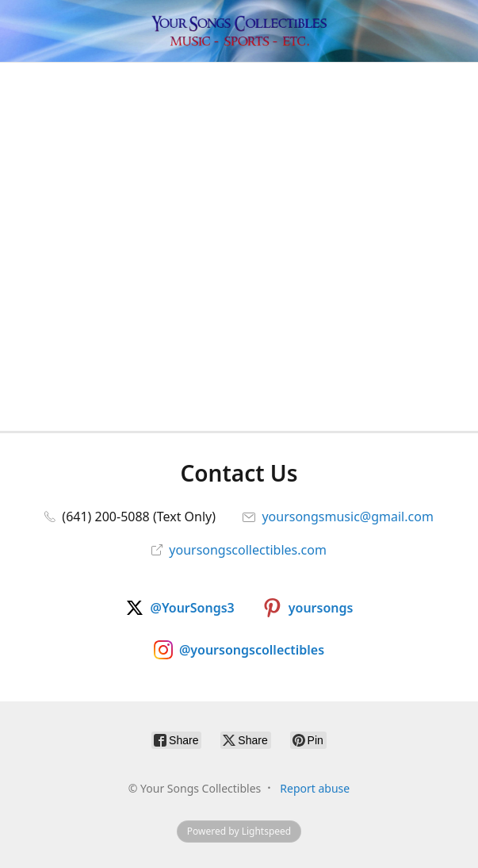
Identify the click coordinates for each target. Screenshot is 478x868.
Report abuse (315, 788)
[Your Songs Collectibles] (239, 31)
